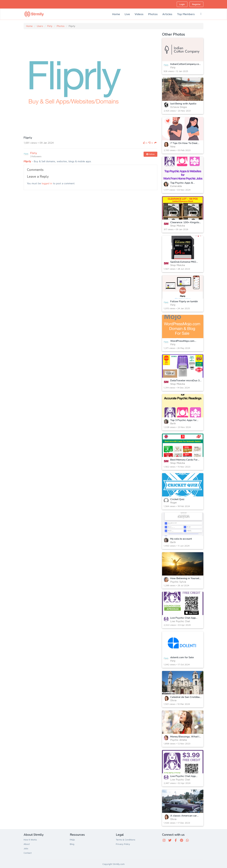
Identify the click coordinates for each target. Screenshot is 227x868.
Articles (167, 14)
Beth (173, 423)
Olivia (173, 700)
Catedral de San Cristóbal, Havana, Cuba (186, 699)
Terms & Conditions (126, 840)
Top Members (186, 14)
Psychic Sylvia (178, 582)
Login (182, 4)
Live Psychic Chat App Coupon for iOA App (183, 619)
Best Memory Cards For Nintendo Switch (184, 461)
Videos (139, 14)
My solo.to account (181, 539)
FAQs (72, 840)
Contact (28, 853)
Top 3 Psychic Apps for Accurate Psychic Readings (186, 422)
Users (40, 26)
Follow (150, 154)
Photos (153, 14)
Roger (174, 502)
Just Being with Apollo (183, 104)
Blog (72, 844)
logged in (47, 183)
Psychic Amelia (179, 740)
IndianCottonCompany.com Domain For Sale (186, 66)
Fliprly (27, 161)
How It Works (30, 840)
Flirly (50, 26)
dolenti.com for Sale (182, 657)
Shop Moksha (178, 226)
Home (116, 14)
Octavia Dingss (179, 107)
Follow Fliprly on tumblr (184, 301)
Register (196, 4)
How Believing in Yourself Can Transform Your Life (185, 580)
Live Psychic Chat (180, 621)
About (27, 844)
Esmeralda (176, 186)
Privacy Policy (123, 844)
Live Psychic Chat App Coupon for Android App (184, 778)
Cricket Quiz (177, 499)
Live (127, 14)
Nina (173, 146)
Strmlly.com (119, 864)
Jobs (26, 848)
